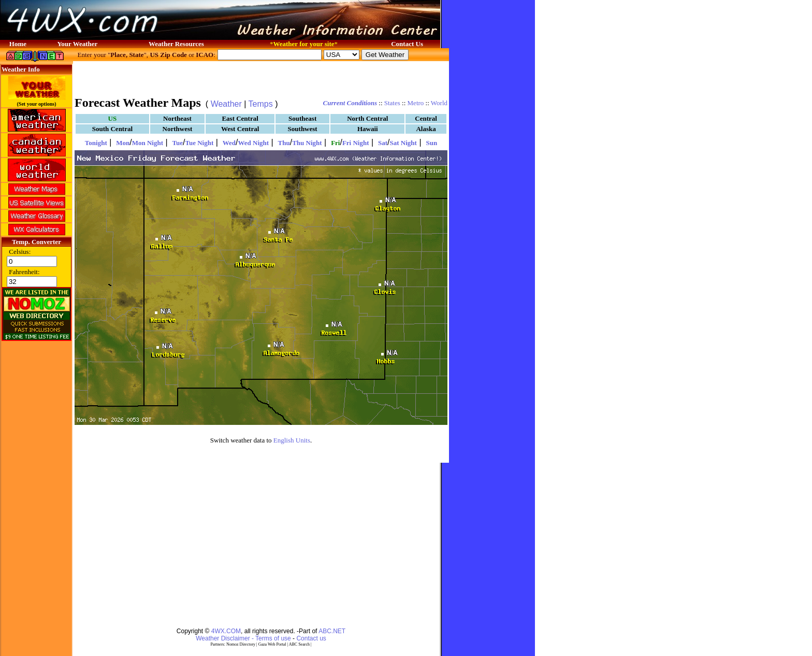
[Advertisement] (261, 78)
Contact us (311, 638)
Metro (416, 103)
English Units (292, 440)
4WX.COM (226, 631)
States (392, 103)
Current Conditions (350, 103)
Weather (226, 104)
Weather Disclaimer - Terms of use (243, 638)
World (439, 103)
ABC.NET (332, 631)
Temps (261, 104)
